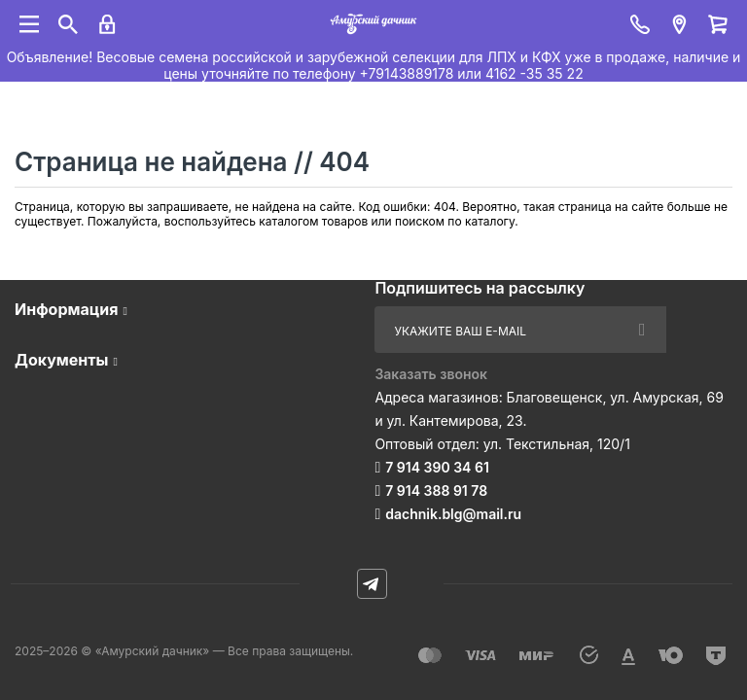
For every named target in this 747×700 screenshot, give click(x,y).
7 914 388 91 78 (436, 490)
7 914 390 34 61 (437, 467)
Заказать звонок (431, 374)
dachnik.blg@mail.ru (453, 514)
